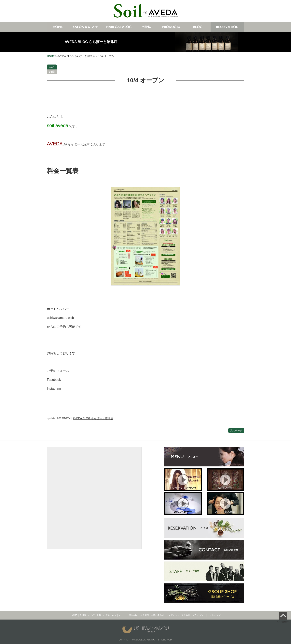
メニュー (123, 615)
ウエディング (173, 615)
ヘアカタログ (110, 615)
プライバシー (199, 615)
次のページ (236, 431)
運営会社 (186, 615)
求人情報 (145, 615)
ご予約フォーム (58, 371)
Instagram (54, 389)
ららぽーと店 (95, 615)
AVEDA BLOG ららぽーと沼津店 (91, 42)
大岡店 (83, 615)
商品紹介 (134, 615)
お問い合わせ (158, 615)
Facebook (54, 380)
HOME (74, 615)
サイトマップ (214, 615)
